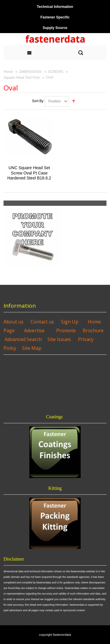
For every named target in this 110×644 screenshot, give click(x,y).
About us (13, 322)
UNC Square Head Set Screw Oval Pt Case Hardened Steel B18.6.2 (29, 173)
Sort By (38, 101)
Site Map (32, 348)
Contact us (42, 322)
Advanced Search (23, 339)
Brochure (93, 330)
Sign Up (70, 322)
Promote (66, 330)
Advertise (34, 330)
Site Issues (59, 339)
